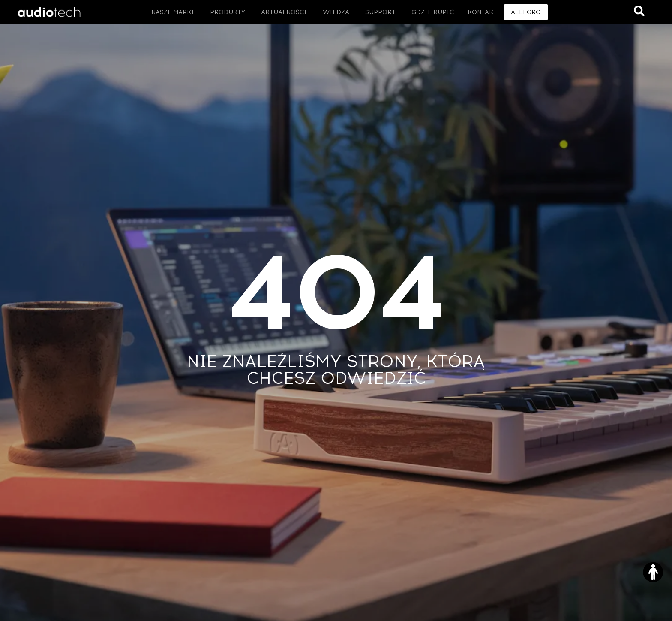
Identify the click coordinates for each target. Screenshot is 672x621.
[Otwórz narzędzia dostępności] (653, 572)
